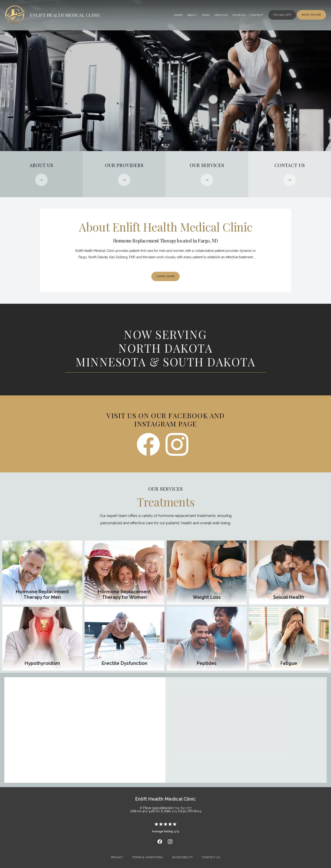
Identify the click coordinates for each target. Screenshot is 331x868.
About (192, 15)
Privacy (117, 857)
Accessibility (183, 857)
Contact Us (211, 857)
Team (206, 15)
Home (178, 15)
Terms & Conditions (148, 857)
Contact (257, 15)
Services (221, 15)
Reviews (239, 15)
